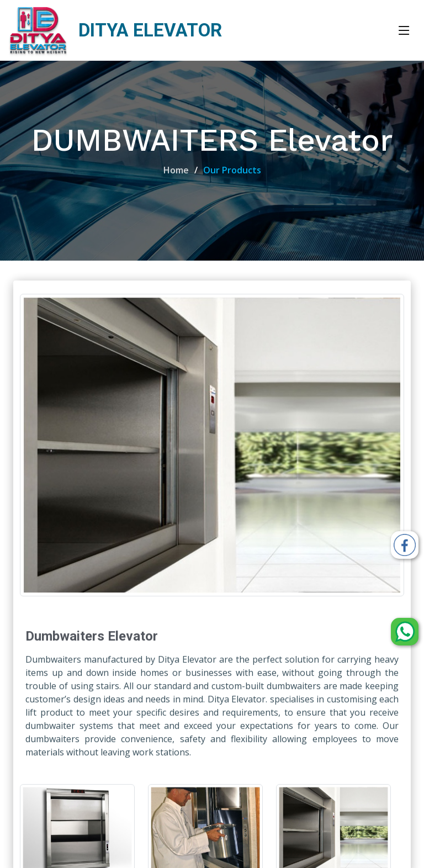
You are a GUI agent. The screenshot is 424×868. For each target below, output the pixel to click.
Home (176, 170)
